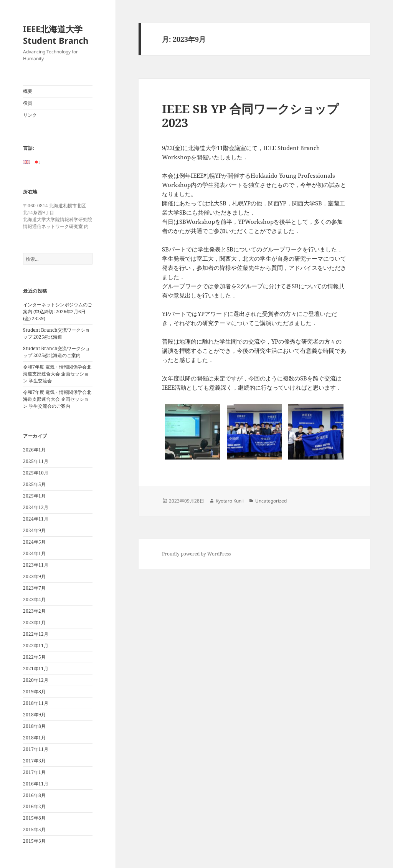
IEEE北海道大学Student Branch (56, 35)
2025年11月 (36, 461)
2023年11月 (36, 565)
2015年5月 (34, 829)
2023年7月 (34, 588)
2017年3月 (34, 761)
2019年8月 (34, 692)
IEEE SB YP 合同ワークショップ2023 (250, 116)
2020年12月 (36, 680)
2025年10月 (36, 473)
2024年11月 (36, 519)
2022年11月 (36, 646)
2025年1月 (34, 496)
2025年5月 (34, 484)
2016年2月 (34, 806)
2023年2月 (34, 611)
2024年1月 (34, 553)
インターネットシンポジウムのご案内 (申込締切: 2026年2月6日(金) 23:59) (58, 312)
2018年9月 (34, 715)
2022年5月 (34, 657)
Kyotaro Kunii (230, 501)
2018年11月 (36, 703)
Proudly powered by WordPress (196, 554)
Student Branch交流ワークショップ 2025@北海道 (56, 333)
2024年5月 (34, 542)
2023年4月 (34, 599)
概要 (28, 91)
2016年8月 (34, 795)
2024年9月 (34, 530)
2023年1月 (34, 622)
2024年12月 (36, 507)
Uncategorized (271, 501)
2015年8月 (34, 818)
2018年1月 (34, 738)
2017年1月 (34, 772)
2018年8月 (34, 726)
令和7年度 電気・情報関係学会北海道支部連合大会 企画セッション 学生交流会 (57, 374)
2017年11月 (36, 749)
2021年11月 (36, 669)
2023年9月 (34, 576)
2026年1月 (34, 450)
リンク (30, 115)
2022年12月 (36, 634)
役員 (28, 103)
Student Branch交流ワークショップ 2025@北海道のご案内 (56, 352)
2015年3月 (34, 841)
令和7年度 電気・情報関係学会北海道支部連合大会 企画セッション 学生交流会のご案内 (57, 399)
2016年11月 (36, 784)
